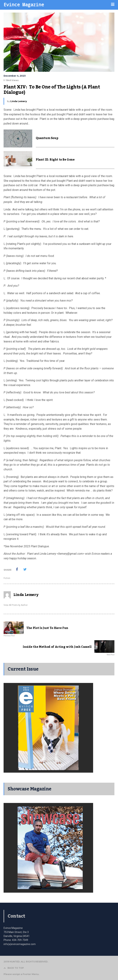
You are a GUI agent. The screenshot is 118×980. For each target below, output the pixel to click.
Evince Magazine (24, 5)
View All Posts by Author (16, 605)
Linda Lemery (19, 101)
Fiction (7, 578)
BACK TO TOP (14, 968)
